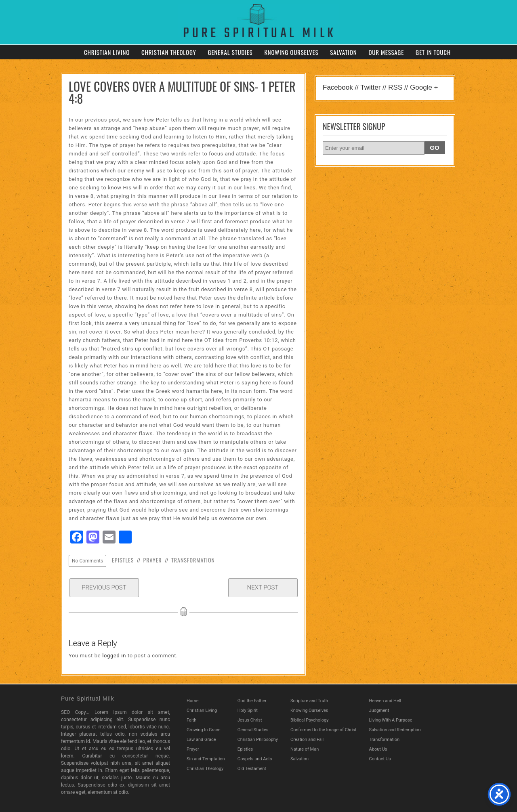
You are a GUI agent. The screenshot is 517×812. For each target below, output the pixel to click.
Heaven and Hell (385, 701)
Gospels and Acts (255, 759)
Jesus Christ (250, 720)
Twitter (370, 87)
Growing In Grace (204, 730)
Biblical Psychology (309, 720)
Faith (191, 720)
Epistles (123, 560)
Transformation (193, 560)
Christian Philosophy (258, 740)
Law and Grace (201, 740)
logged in (114, 656)
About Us (378, 749)
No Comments (87, 561)
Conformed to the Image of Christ (324, 730)
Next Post (263, 587)
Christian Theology (169, 52)
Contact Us (380, 759)
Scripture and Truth (309, 701)
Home (193, 701)
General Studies (230, 52)
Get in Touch (433, 52)
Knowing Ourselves (291, 52)
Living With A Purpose (391, 720)
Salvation (343, 52)
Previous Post (104, 587)
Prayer (153, 560)
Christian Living (107, 52)
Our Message (386, 52)
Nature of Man (305, 749)
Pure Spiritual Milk (88, 699)
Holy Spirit (248, 710)
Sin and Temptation (206, 759)
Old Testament (252, 769)
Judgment (379, 710)
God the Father (252, 701)
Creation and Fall (307, 740)
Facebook (338, 87)
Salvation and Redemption (395, 730)
